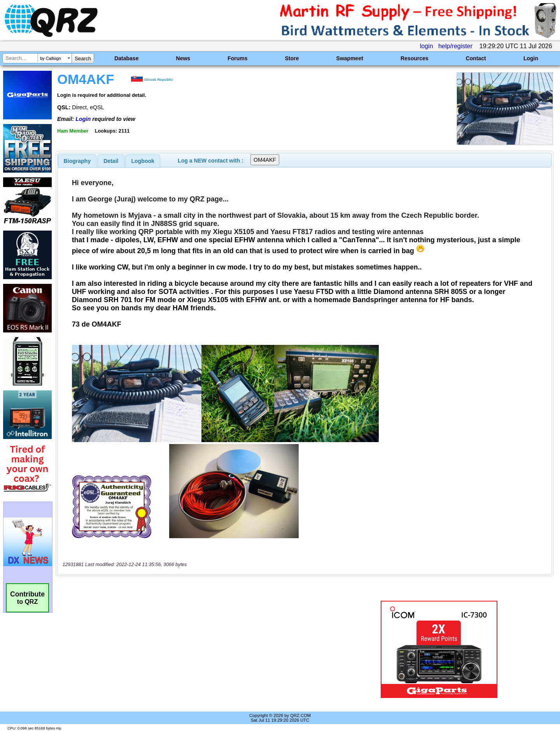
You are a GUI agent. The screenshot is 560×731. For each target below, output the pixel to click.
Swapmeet (350, 58)
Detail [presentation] (111, 161)
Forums (237, 58)
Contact (476, 58)
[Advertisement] (196, 649)
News (183, 58)
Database (126, 58)
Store (292, 58)
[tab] (77, 161)
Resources (415, 58)
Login (531, 58)
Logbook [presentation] (143, 161)
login (427, 46)
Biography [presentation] (77, 161)
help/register (455, 46)
